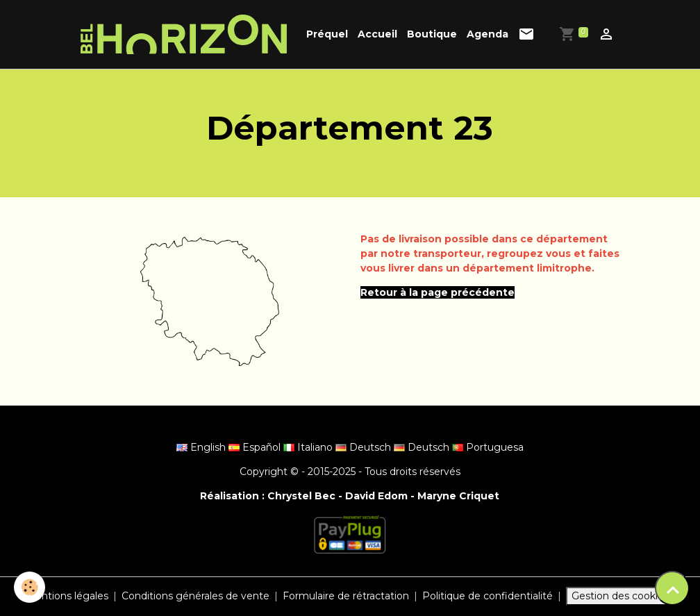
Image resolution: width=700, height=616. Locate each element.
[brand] (186, 34)
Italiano (309, 447)
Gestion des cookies (620, 596)
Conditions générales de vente (195, 596)
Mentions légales (67, 596)
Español (256, 447)
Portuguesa (488, 447)
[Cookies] (30, 587)
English (202, 447)
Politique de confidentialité (487, 596)
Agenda (487, 34)
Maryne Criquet (458, 496)
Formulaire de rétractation (346, 596)
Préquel (327, 34)
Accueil (377, 34)
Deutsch (365, 447)
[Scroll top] (672, 588)
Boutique (432, 34)
